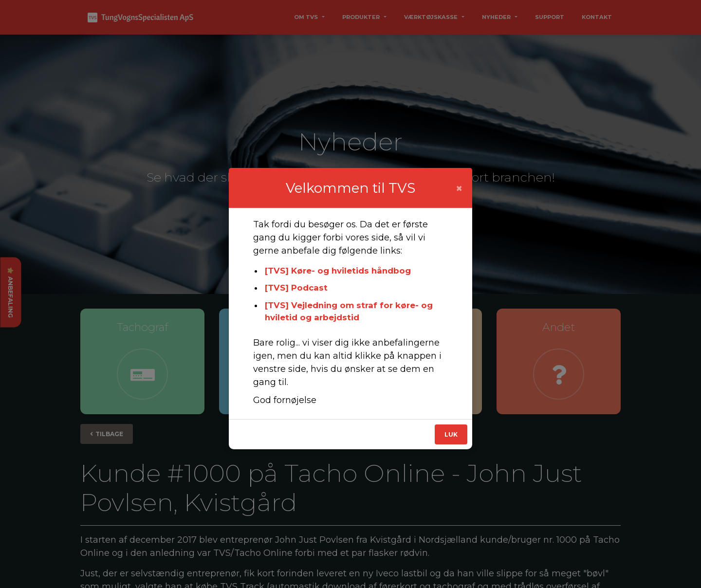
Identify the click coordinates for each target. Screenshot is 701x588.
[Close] (459, 188)
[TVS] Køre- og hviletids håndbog (338, 271)
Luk (451, 434)
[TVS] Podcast (296, 288)
